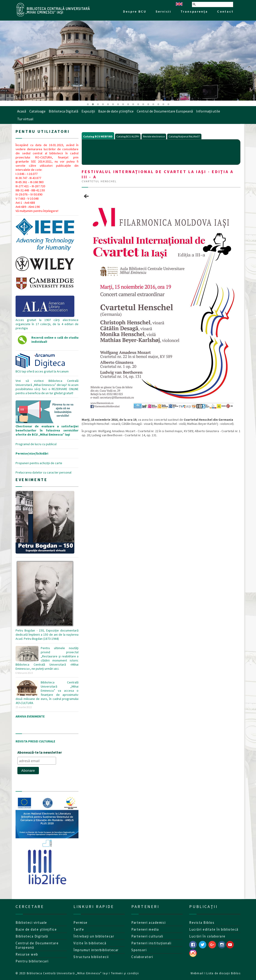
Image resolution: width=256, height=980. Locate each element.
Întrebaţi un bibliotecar (94, 936)
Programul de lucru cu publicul (36, 444)
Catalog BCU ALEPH (128, 136)
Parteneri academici (149, 922)
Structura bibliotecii (91, 957)
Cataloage (37, 111)
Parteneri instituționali (151, 943)
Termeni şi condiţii (125, 973)
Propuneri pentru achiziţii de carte (39, 463)
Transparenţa (194, 11)
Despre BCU (135, 11)
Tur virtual (25, 119)
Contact (225, 11)
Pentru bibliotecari (32, 961)
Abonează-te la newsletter (40, 752)
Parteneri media (145, 929)
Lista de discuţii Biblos (223, 973)
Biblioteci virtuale (31, 922)
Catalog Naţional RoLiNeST (184, 136)
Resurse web (27, 954)
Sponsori (139, 950)
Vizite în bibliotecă (90, 943)
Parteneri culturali (147, 936)
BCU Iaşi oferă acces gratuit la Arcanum (42, 369)
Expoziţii (88, 111)
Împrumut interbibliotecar (96, 950)
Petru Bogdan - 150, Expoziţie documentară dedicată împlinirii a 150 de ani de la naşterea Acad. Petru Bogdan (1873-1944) (47, 632)
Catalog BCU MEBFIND (98, 136)
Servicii (163, 11)
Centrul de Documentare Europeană (165, 111)
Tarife (79, 929)
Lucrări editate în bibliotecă (214, 929)
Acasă (22, 111)
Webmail (197, 973)
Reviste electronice (154, 136)
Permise (81, 922)
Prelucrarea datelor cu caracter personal (43, 472)
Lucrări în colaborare (207, 936)
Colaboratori (142, 957)
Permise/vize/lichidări (32, 453)
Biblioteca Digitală (63, 111)
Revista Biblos (202, 922)
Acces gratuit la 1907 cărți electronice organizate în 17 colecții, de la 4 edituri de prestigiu (47, 289)
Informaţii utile (208, 111)
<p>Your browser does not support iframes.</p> (161, 152)
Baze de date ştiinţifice (116, 111)
